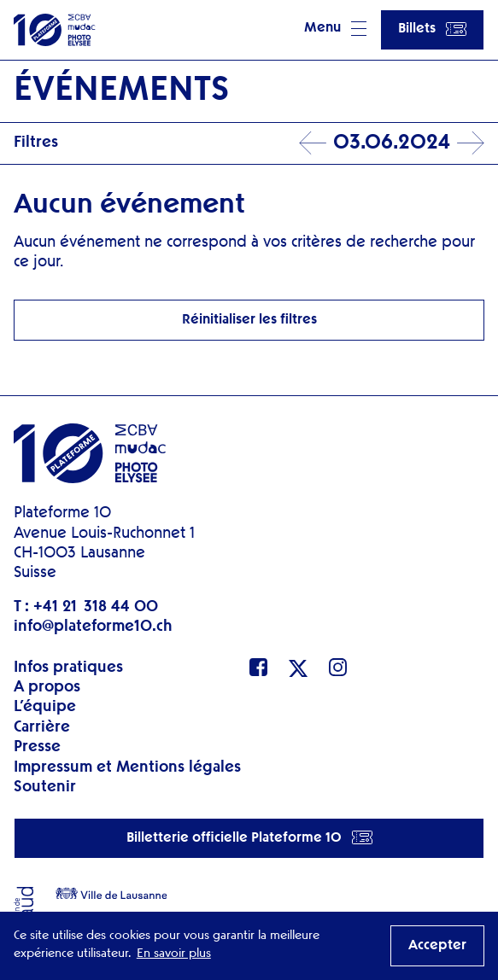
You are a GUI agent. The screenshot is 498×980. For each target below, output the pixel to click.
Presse (37, 747)
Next (471, 143)
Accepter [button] (437, 946)
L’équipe (45, 707)
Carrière (42, 727)
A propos (47, 687)
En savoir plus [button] (174, 954)
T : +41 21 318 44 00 (86, 607)
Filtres (36, 143)
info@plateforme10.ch (93, 627)
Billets (432, 29)
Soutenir (45, 787)
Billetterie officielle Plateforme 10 (249, 837)
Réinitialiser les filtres (249, 320)
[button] (335, 30)
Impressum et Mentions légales (127, 767)
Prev (313, 143)
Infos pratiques (68, 668)
